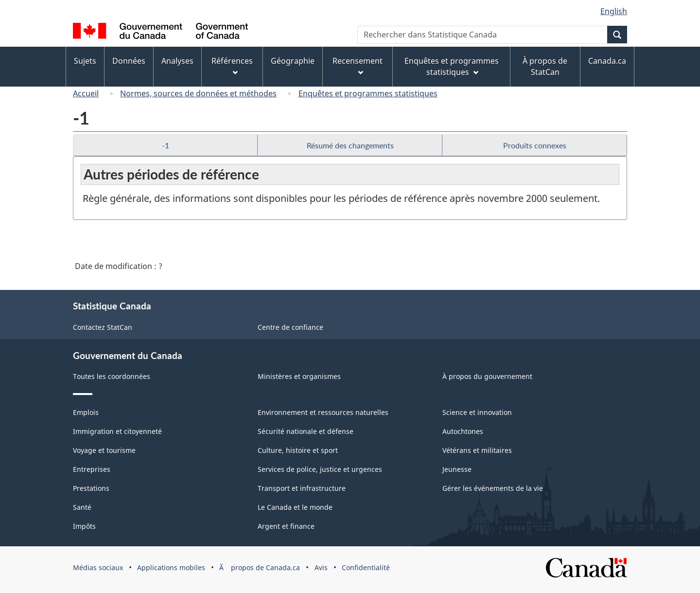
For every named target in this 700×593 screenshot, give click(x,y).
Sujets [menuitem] (85, 61)
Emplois (86, 412)
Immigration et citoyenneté (117, 431)
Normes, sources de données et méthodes (198, 93)
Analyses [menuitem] (177, 61)
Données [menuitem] (129, 61)
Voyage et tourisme (104, 450)
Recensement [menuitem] (358, 65)
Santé (82, 507)
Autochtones (463, 431)
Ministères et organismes (299, 376)
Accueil (86, 93)
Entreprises (92, 469)
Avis (321, 567)
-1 (166, 145)
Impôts (84, 526)
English (614, 11)
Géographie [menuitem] (293, 61)
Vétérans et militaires (477, 450)
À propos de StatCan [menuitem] (545, 66)
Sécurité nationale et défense (306, 431)
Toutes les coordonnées (112, 376)
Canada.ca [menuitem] (607, 61)
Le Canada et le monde (295, 507)
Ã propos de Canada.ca (260, 567)
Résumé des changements (350, 145)
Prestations (91, 488)
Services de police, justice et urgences (320, 469)
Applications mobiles (171, 567)
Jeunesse (457, 469)
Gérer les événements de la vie (493, 488)
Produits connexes (535, 145)
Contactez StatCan (103, 327)
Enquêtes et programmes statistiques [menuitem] (452, 66)
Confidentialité (366, 567)
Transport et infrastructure (302, 488)
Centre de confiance (290, 327)
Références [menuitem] (232, 65)
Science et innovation (477, 412)
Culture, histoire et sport (298, 450)
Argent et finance (286, 526)
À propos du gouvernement (487, 376)
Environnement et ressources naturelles (323, 412)
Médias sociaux (98, 567)
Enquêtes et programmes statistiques (368, 93)
